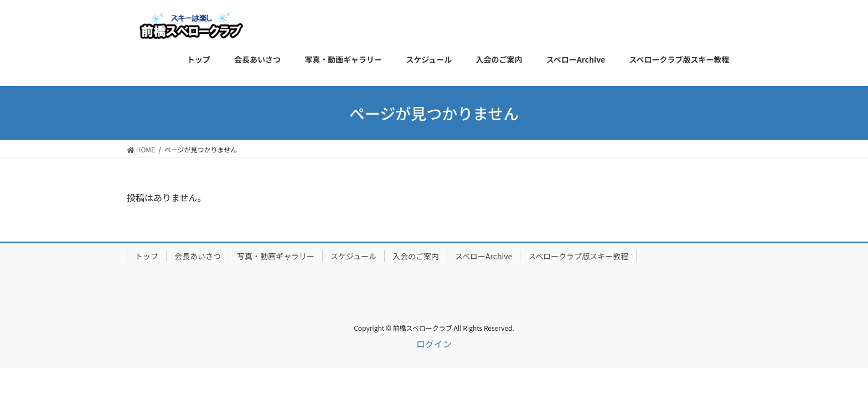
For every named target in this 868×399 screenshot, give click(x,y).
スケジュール (353, 256)
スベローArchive (484, 256)
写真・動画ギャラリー (276, 256)
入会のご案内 (416, 256)
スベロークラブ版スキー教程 (578, 256)
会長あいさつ (198, 256)
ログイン (434, 344)
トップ (147, 256)
